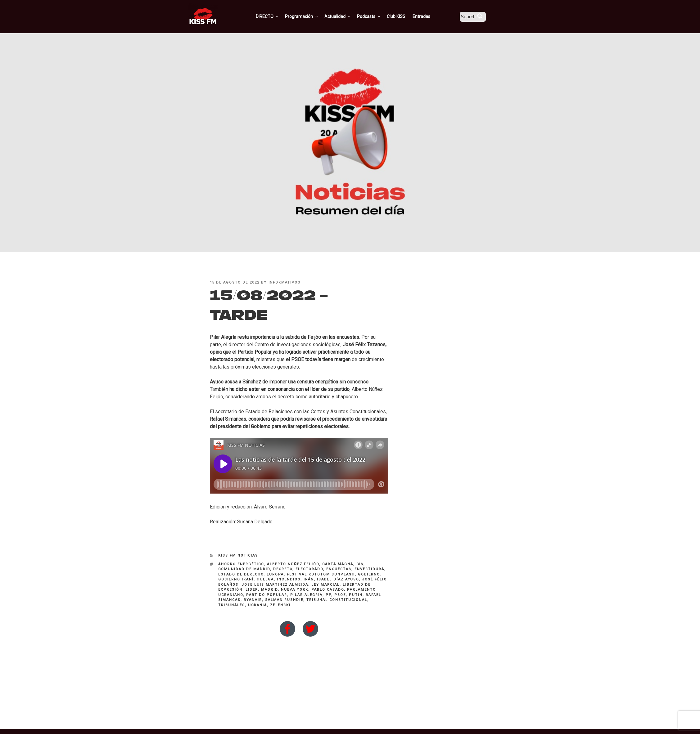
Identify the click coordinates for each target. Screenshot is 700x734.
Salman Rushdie (284, 600)
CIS (360, 564)
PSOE (340, 595)
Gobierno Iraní (236, 579)
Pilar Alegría (306, 595)
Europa (275, 574)
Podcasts (377, 16)
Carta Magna (338, 564)
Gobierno (369, 574)
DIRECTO (275, 16)
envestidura (369, 569)
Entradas (429, 16)
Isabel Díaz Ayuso (338, 579)
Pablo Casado (328, 590)
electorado (309, 569)
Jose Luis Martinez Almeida (275, 585)
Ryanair (253, 600)
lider (252, 590)
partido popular (267, 595)
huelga (265, 579)
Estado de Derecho (241, 574)
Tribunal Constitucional (337, 600)
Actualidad (346, 16)
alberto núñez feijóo (293, 564)
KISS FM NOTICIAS (238, 555)
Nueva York (295, 590)
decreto (283, 569)
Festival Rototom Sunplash (321, 574)
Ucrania (257, 605)
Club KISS (404, 16)
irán (309, 579)
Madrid (269, 590)
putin (356, 595)
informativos (285, 282)
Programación (310, 16)
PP (328, 595)
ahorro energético (241, 564)
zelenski (280, 605)
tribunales (232, 605)
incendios (289, 579)
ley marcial (325, 585)
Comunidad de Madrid (244, 569)
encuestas (339, 569)
